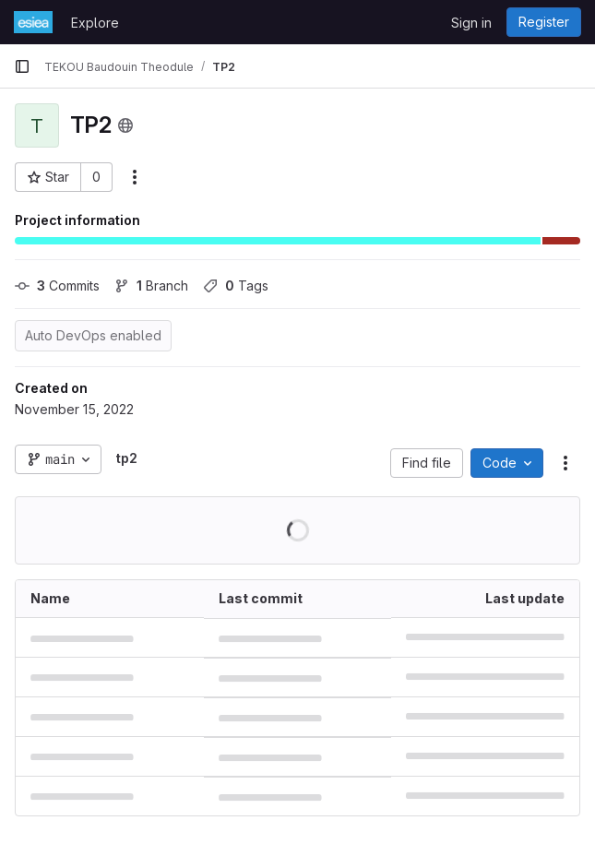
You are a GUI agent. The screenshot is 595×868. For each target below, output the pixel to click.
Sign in (471, 23)
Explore (95, 23)
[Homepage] (33, 22)
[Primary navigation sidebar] (22, 66)
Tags (236, 285)
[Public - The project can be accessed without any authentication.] (125, 125)
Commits (57, 285)
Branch (151, 285)
